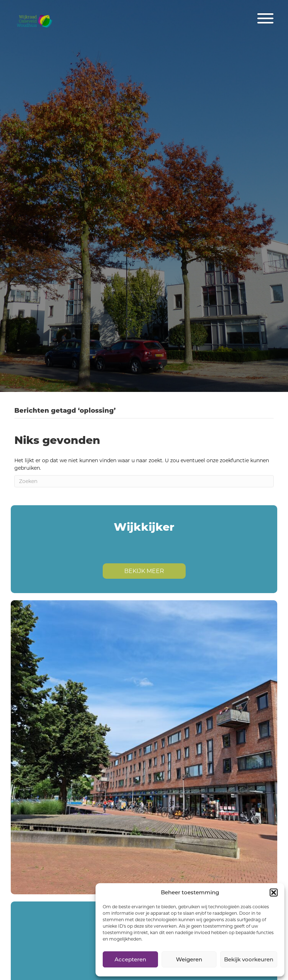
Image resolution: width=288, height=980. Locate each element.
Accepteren (130, 959)
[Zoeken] (144, 481)
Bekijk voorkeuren (249, 959)
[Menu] (265, 19)
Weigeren (189, 959)
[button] (274, 893)
